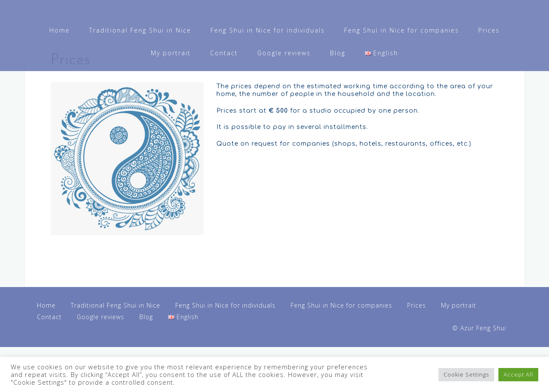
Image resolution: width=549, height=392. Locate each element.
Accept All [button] (518, 374)
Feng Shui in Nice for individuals (268, 30)
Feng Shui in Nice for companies (402, 30)
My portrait (171, 53)
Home (60, 30)
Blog (338, 53)
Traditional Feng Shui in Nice (140, 30)
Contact (224, 53)
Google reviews (284, 53)
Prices (489, 30)
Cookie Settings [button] (466, 374)
